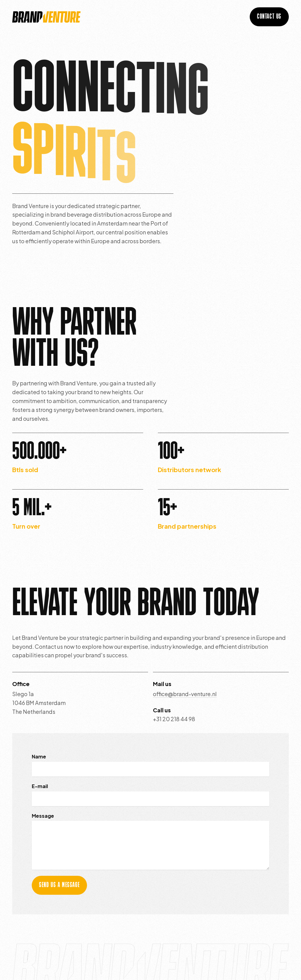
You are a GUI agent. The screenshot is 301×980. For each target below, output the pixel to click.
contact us (269, 17)
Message (43, 816)
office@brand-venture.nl (185, 694)
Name (39, 756)
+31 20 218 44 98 (174, 719)
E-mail (40, 786)
